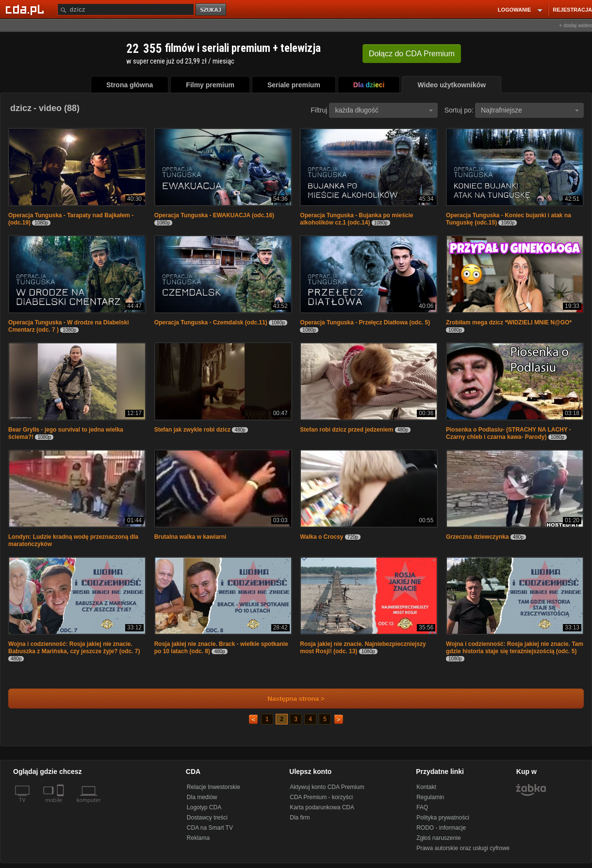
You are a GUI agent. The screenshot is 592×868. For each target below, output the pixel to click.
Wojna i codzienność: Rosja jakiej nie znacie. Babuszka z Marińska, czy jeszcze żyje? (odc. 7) (74, 648)
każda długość (384, 110)
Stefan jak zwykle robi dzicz (192, 430)
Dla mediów (202, 797)
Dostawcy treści (207, 818)
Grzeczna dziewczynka (478, 537)
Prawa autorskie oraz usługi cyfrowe (463, 848)
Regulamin (430, 797)
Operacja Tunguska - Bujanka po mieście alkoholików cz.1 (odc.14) (356, 219)
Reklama (198, 838)
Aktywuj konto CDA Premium (327, 787)
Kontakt (426, 787)
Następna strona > (289, 699)
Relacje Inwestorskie (214, 787)
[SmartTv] (61, 806)
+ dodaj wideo (576, 25)
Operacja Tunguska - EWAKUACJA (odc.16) (214, 215)
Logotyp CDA (204, 807)
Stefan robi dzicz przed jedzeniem (346, 430)
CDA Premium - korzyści (321, 797)
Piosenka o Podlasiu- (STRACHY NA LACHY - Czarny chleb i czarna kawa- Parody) (509, 433)
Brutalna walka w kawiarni (190, 537)
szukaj (212, 10)
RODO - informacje (441, 828)
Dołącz (412, 54)
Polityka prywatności (443, 818)
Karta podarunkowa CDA (322, 807)
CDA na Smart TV (210, 828)
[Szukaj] (126, 9)
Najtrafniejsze (530, 110)
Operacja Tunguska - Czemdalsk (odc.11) (211, 322)
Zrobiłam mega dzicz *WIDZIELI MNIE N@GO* (509, 322)
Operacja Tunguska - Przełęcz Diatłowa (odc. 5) (365, 322)
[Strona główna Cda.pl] (26, 9)
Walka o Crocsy (322, 537)
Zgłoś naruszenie (438, 838)
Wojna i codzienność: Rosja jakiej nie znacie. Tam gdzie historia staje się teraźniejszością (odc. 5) (515, 648)
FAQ (422, 807)
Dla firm (300, 818)
